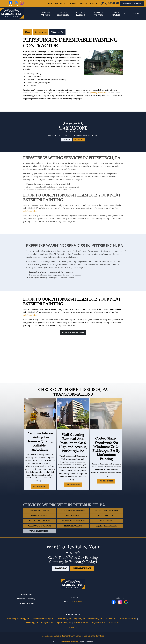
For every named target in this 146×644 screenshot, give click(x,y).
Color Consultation (39, 527)
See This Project (40, 486)
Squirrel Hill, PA (64, 623)
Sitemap (92, 636)
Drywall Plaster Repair (107, 517)
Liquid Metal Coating (107, 533)
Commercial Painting (39, 517)
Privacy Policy (68, 636)
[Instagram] (22, 3)
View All (73, 628)
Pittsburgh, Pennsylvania (73, 333)
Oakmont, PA (111, 619)
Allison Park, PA (81, 623)
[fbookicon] (114, 602)
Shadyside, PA (47, 623)
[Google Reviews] (16, 5)
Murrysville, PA (95, 619)
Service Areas (41, 32)
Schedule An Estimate (132, 3)
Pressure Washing (73, 533)
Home (28, 32)
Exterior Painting (39, 522)
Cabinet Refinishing (107, 522)
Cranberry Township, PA (18, 619)
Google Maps (48, 636)
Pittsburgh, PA (57, 32)
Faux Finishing (73, 522)
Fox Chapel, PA (64, 619)
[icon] (120, 602)
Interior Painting (107, 527)
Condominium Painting (73, 517)
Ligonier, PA (80, 619)
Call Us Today (74, 133)
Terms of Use (81, 636)
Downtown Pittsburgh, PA (43, 619)
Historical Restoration (73, 527)
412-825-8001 (76, 602)
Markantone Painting (69, 642)
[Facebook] (11, 5)
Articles (58, 636)
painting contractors (99, 93)
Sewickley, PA (32, 623)
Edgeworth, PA (98, 623)
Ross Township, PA (128, 619)
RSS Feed (100, 636)
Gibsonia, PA (114, 623)
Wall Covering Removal (39, 533)
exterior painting (30, 205)
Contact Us (72, 133)
